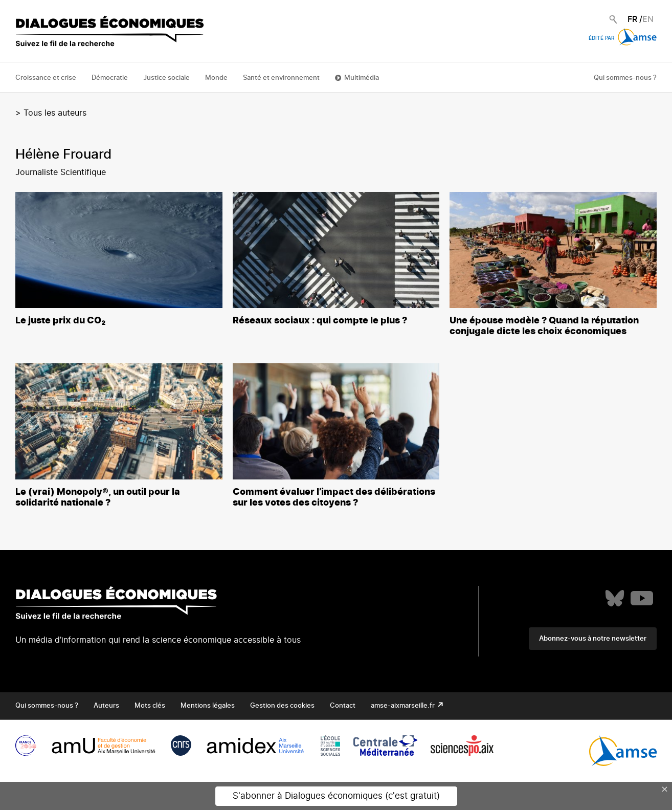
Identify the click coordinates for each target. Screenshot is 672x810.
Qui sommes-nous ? (625, 78)
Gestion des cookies (282, 706)
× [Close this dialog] (665, 789)
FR (632, 19)
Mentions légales (208, 706)
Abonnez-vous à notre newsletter (593, 639)
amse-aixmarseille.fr (404, 706)
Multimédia (362, 78)
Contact (343, 706)
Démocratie (110, 78)
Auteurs (106, 706)
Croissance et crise (46, 78)
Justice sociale (166, 78)
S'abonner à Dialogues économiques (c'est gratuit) (336, 796)
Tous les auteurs (55, 113)
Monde (216, 78)
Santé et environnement (281, 78)
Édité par (623, 38)
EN (648, 19)
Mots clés (150, 706)
